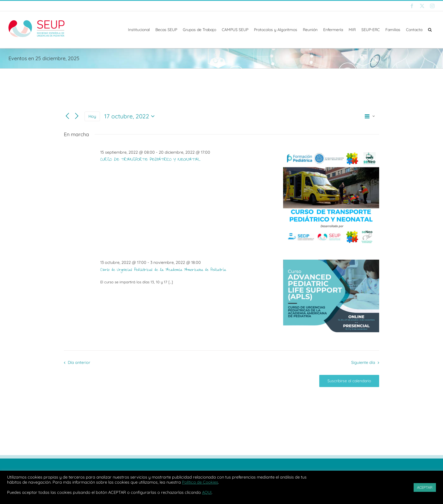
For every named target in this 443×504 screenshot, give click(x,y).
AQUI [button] (207, 492)
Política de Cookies (200, 482)
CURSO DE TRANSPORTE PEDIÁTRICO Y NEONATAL (150, 160)
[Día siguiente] (77, 116)
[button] (430, 30)
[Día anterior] (67, 116)
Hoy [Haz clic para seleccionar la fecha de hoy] (92, 116)
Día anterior (79, 362)
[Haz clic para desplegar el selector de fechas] (131, 116)
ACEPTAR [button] (425, 487)
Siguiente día (363, 362)
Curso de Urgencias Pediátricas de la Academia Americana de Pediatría (163, 270)
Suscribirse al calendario (349, 381)
